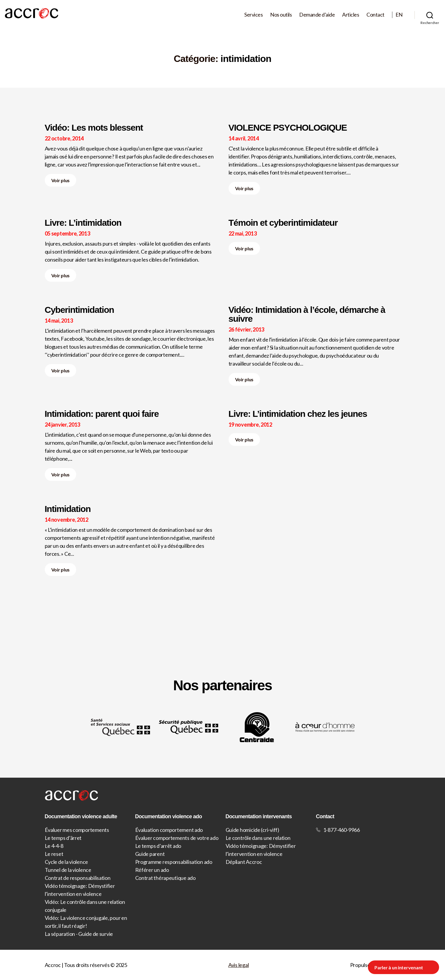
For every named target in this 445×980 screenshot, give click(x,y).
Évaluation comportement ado (169, 830)
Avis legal (239, 965)
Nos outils (281, 15)
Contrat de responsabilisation (78, 878)
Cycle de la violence (67, 862)
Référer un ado (152, 870)
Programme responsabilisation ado (174, 862)
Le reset (54, 854)
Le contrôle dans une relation (258, 838)
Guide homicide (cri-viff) (252, 830)
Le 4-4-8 (54, 846)
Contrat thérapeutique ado (165, 878)
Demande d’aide (317, 15)
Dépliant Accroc (244, 862)
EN (399, 15)
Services (253, 15)
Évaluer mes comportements (77, 830)
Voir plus (61, 180)
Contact (375, 15)
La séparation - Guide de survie (79, 934)
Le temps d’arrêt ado (158, 846)
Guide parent (150, 854)
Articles (351, 15)
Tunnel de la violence (68, 870)
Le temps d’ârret (63, 838)
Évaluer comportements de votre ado (177, 838)
